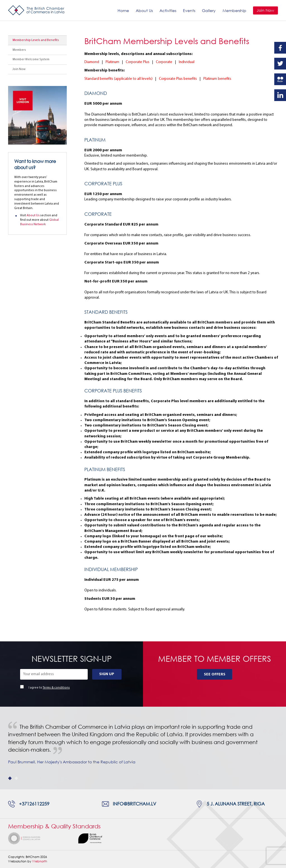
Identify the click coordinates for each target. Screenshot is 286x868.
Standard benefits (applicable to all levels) (118, 79)
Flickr (280, 79)
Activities (168, 10)
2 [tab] (16, 778)
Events (189, 10)
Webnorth (40, 861)
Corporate (164, 62)
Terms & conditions (56, 688)
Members (19, 50)
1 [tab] (10, 778)
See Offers (215, 674)
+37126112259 (34, 804)
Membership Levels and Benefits (36, 40)
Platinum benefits (217, 79)
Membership (234, 10)
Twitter (280, 64)
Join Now (265, 10)
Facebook (280, 48)
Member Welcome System (31, 60)
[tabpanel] (143, 748)
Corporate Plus (138, 62)
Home (123, 10)
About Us (144, 10)
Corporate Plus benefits (178, 79)
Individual (187, 62)
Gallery (209, 10)
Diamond (92, 62)
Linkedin (280, 95)
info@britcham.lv (134, 804)
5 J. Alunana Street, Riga (236, 804)
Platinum (112, 62)
